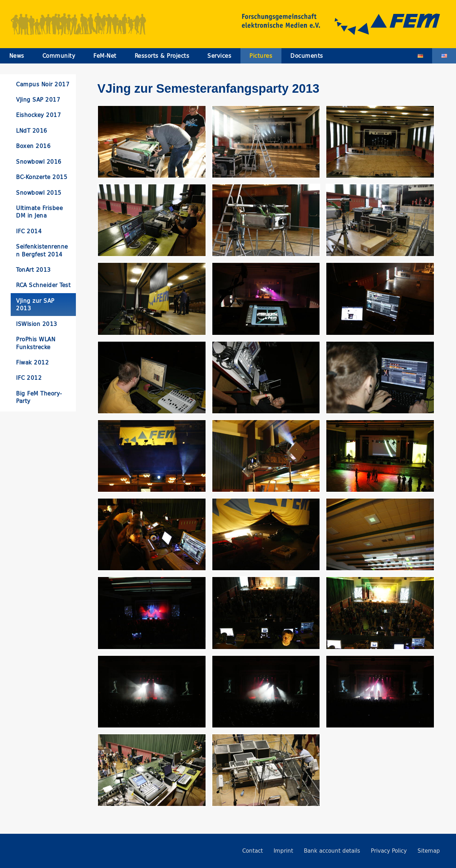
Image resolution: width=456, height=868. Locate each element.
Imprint (283, 851)
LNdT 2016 (32, 131)
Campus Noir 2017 (43, 84)
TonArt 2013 (33, 270)
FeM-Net (105, 56)
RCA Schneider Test (43, 285)
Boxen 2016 (33, 146)
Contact (253, 851)
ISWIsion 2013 (37, 324)
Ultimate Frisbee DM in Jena (39, 212)
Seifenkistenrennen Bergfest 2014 (42, 250)
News (17, 56)
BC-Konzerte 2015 (42, 177)
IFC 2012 (29, 378)
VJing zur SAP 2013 (35, 305)
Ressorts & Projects (162, 56)
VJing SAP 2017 (38, 100)
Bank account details (332, 851)
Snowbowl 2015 (39, 193)
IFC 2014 (29, 231)
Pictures (261, 56)
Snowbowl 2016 (39, 162)
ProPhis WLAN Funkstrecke (36, 343)
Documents (307, 56)
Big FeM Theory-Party (39, 397)
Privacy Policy (389, 851)
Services (219, 56)
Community (59, 56)
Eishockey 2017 (38, 115)
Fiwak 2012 (32, 362)
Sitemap (429, 851)
